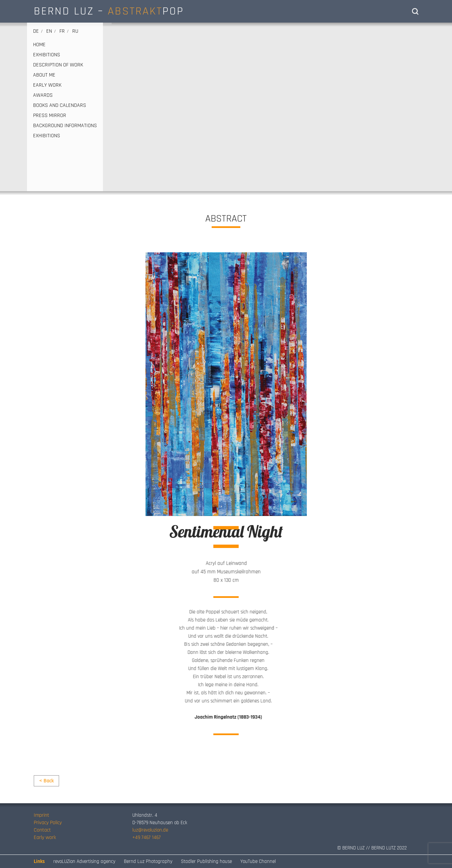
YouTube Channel (258, 861)
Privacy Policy (48, 823)
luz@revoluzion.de (150, 830)
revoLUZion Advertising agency (84, 861)
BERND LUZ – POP (109, 11)
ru (75, 31)
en (49, 31)
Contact (42, 830)
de (36, 31)
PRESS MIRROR (50, 116)
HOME (39, 45)
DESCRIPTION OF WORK (58, 65)
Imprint (42, 815)
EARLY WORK (47, 85)
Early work (45, 837)
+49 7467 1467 (147, 837)
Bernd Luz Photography (148, 861)
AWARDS (43, 95)
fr (62, 31)
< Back (46, 781)
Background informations (65, 126)
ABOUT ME (44, 75)
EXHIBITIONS (47, 55)
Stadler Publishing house (206, 861)
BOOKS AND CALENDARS (60, 106)
